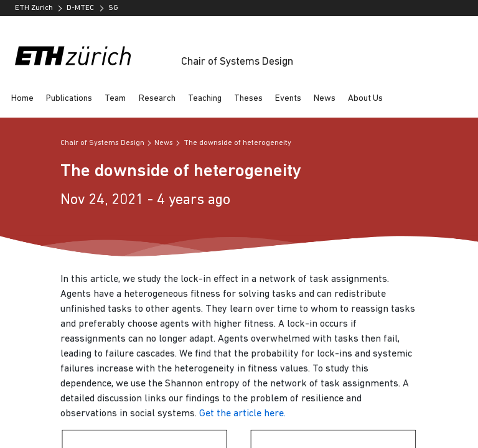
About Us (365, 99)
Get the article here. (242, 414)
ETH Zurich (34, 8)
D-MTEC (80, 8)
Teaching (205, 99)
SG (113, 8)
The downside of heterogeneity (237, 143)
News (325, 99)
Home (22, 99)
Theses (248, 99)
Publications (69, 99)
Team (115, 99)
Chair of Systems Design (237, 62)
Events (288, 99)
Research (157, 99)
